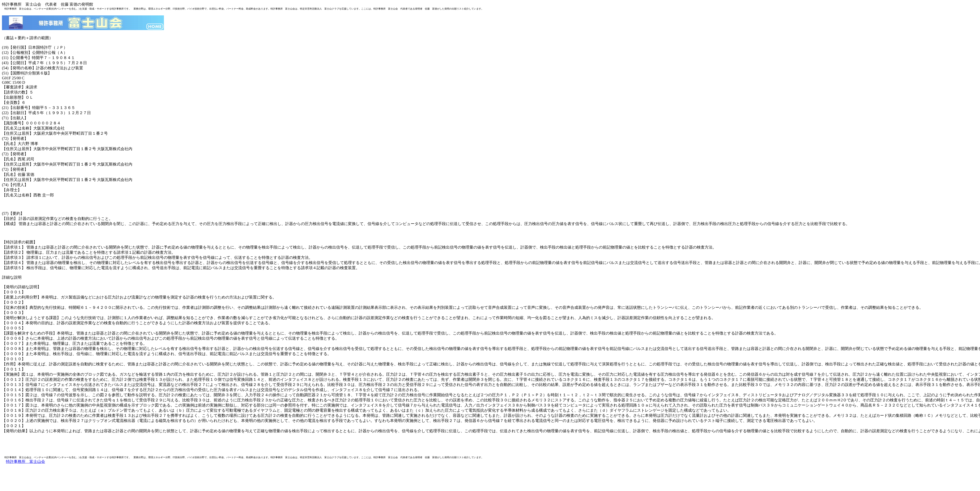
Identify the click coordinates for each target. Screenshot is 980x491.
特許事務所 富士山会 (25, 461)
